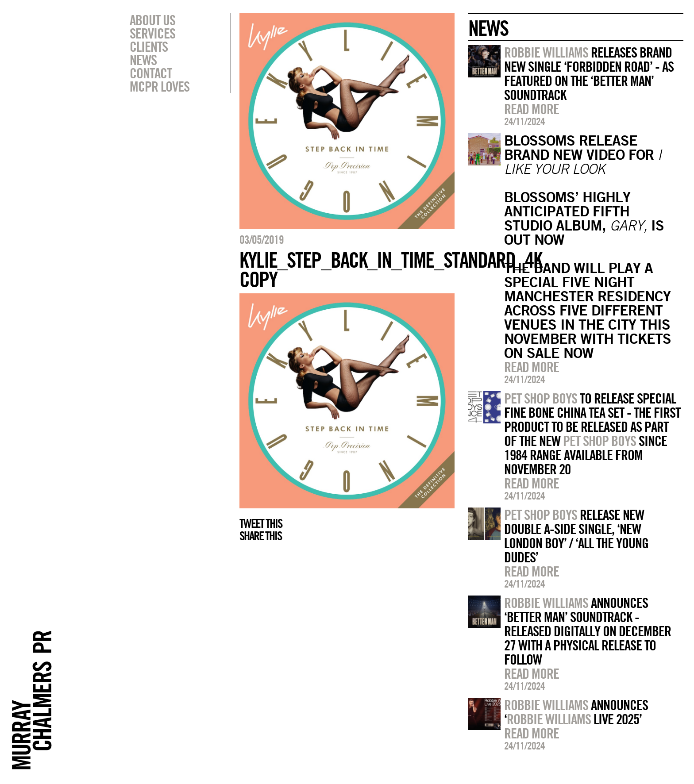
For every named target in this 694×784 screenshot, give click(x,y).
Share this (260, 536)
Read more (532, 109)
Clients (149, 46)
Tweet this (261, 523)
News (143, 60)
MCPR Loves (160, 86)
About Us (152, 20)
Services (152, 33)
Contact (151, 73)
